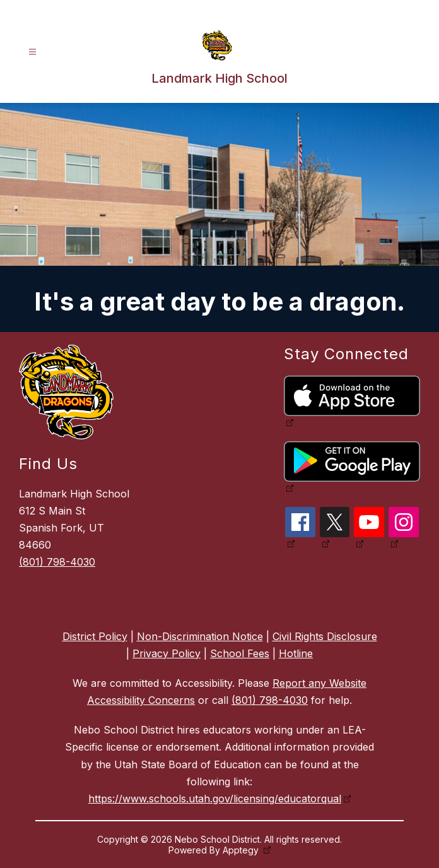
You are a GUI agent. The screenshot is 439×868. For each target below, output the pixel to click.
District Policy (95, 636)
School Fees (240, 653)
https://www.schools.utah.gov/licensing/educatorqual (215, 799)
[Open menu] (32, 52)
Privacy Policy (167, 653)
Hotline (296, 653)
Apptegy (242, 850)
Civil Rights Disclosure (325, 636)
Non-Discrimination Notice (200, 636)
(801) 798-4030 (57, 562)
